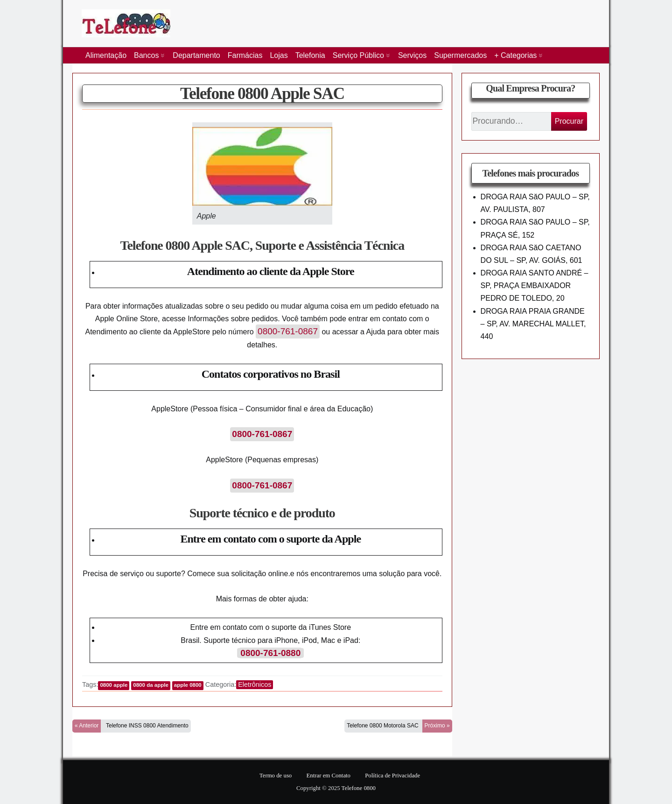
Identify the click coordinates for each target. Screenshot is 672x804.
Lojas (279, 55)
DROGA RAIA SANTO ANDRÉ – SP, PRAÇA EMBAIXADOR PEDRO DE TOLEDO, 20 (535, 286)
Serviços (412, 55)
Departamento (196, 55)
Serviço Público (358, 55)
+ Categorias (515, 55)
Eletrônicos (255, 684)
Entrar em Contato (328, 776)
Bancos (146, 55)
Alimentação (106, 55)
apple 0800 (188, 685)
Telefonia (310, 55)
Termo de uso (276, 776)
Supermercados (460, 55)
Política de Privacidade (392, 776)
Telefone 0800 (359, 788)
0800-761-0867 (288, 331)
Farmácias (245, 55)
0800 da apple (151, 685)
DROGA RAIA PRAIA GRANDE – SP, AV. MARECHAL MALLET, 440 (533, 324)
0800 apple (114, 685)
